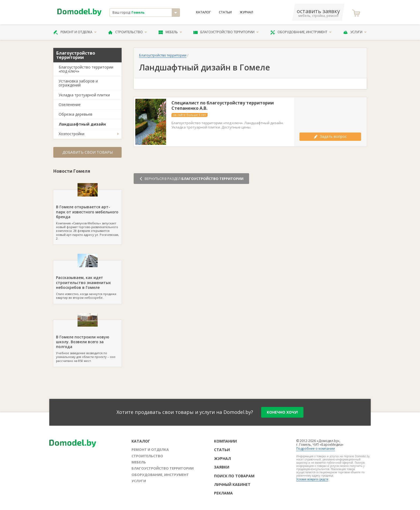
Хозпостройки (72, 134)
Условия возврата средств (312, 479)
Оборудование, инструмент (301, 32)
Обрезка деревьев (76, 114)
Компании (225, 441)
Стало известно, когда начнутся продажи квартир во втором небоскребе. (87, 280)
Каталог (203, 12)
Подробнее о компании (316, 449)
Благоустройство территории (226, 32)
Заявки (222, 467)
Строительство (128, 32)
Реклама (223, 493)
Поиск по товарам (234, 476)
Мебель (170, 32)
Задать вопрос (330, 136)
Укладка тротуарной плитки (84, 95)
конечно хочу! (282, 412)
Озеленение (70, 105)
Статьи (225, 12)
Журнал (246, 12)
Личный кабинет (232, 484)
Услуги (355, 32)
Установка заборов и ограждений (78, 83)
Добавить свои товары (88, 152)
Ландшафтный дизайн (82, 124)
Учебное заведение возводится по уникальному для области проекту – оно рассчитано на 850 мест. (87, 341)
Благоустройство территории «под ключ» (86, 69)
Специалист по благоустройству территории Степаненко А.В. (223, 106)
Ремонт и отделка (75, 32)
